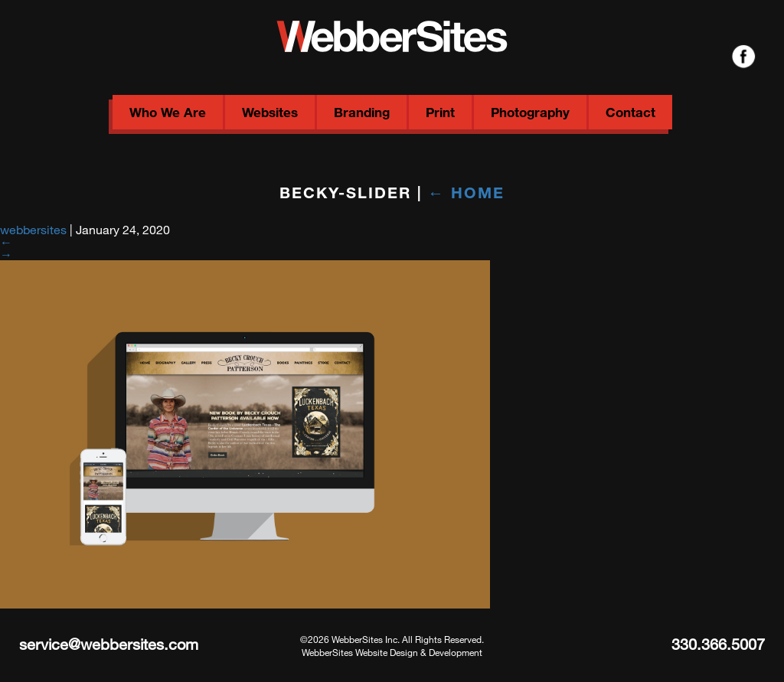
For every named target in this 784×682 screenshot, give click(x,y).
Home (466, 192)
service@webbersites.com (109, 644)
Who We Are (168, 112)
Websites (270, 112)
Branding (362, 112)
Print (440, 112)
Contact (630, 112)
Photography (530, 112)
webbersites (33, 229)
